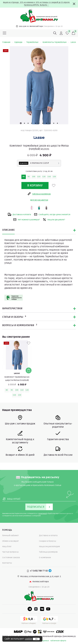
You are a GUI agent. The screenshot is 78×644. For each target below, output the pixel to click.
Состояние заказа (11, 557)
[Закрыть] (74, 4)
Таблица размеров (48, 552)
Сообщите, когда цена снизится (52, 214)
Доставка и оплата (19, 214)
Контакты (7, 563)
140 (49, 177)
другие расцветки (39, 200)
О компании (45, 557)
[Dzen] (36, 609)
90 (29, 177)
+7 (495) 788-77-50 (39, 571)
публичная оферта (58, 641)
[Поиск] (55, 33)
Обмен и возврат (10, 541)
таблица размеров (39, 194)
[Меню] (5, 33)
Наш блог (7, 546)
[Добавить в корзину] (29, 370)
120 (44, 177)
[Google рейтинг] (49, 621)
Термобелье (34, 42)
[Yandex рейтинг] (29, 621)
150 (54, 177)
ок (36, 639)
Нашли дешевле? (54, 220)
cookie (28, 639)
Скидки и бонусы (48, 541)
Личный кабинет (10, 535)
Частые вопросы (10, 552)
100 (34, 177)
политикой (43, 514)
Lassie (74, 42)
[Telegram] (50, 571)
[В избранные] (54, 186)
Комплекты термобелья (56, 42)
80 (24, 177)
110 (39, 177)
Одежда (20, 42)
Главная (8, 42)
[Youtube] (48, 609)
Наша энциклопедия (49, 546)
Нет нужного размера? (26, 220)
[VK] (42, 609)
